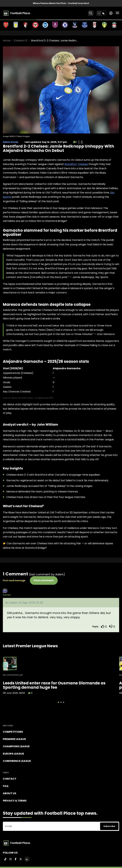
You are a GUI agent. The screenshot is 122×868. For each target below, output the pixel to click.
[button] (58, 702)
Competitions (13, 732)
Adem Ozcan (11, 142)
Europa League (13, 754)
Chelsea (83, 164)
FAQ (6, 786)
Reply (95, 626)
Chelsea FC (21, 41)
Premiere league (14, 739)
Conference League (17, 761)
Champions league (16, 746)
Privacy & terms (15, 801)
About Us (10, 793)
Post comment (44, 580)
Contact (10, 779)
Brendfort (71, 164)
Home (7, 41)
